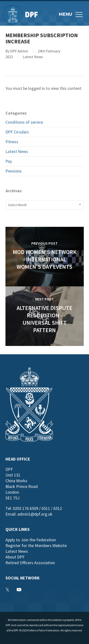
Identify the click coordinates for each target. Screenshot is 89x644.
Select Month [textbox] (17, 205)
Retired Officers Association (30, 563)
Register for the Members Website (36, 545)
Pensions (14, 171)
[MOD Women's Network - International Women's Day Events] (45, 257)
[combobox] (45, 205)
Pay (9, 161)
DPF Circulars (17, 132)
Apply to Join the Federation (31, 540)
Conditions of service (24, 122)
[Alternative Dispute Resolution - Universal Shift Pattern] (45, 316)
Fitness (12, 142)
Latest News (33, 57)
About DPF (15, 557)
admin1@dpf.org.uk (35, 514)
